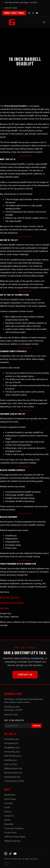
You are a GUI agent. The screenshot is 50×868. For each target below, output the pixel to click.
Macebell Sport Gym (13, 773)
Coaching (8, 803)
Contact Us (25, 675)
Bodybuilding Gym (12, 777)
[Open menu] (44, 22)
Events (7, 807)
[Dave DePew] (7, 863)
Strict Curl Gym (11, 764)
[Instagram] (29, 13)
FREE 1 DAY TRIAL (14, 13)
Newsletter (9, 824)
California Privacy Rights (15, 837)
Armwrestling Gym (12, 752)
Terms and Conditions (14, 828)
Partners (8, 812)
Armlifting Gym (10, 760)
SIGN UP (36, 726)
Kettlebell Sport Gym (13, 768)
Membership (10, 795)
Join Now (4, 608)
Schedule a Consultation (12, 603)
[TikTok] (33, 13)
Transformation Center (14, 781)
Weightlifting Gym (12, 748)
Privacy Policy (10, 832)
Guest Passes (10, 799)
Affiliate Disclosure (12, 841)
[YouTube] (37, 13)
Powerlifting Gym (12, 739)
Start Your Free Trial (10, 597)
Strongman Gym (11, 743)
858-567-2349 (11, 715)
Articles (7, 820)
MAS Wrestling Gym (13, 756)
